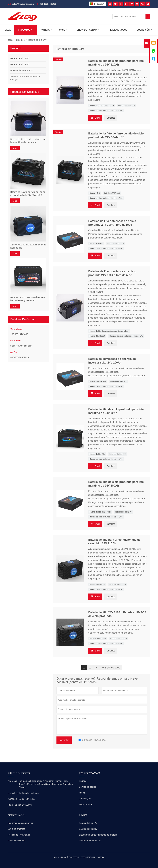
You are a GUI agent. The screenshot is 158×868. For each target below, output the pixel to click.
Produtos (25, 30)
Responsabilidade (16, 841)
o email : (12, 793)
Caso (63, 30)
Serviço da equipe (88, 787)
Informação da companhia (20, 823)
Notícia (46, 30)
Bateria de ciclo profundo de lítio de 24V (106, 111)
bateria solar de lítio (98, 381)
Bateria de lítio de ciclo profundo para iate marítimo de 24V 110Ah (28, 141)
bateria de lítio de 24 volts (100, 512)
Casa (8, 30)
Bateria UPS (95, 193)
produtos (20, 40)
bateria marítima (96, 244)
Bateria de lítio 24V (19, 64)
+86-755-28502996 (20, 357)
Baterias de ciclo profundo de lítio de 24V (126, 336)
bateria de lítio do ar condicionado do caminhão (109, 331)
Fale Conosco (119, 30)
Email (95, 117)
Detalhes (111, 118)
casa (10, 40)
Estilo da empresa (17, 829)
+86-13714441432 (48, 4)
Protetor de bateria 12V (22, 70)
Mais (15, 148)
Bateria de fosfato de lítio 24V (102, 106)
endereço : (13, 781)
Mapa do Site (85, 804)
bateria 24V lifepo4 (112, 193)
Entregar (83, 781)
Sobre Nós (144, 30)
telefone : (12, 799)
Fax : (10, 805)
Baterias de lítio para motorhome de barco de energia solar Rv (28, 299)
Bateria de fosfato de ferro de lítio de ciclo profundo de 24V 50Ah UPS (28, 194)
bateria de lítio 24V (97, 454)
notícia (82, 793)
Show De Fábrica (88, 30)
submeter (64, 740)
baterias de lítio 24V (127, 106)
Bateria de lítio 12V (19, 58)
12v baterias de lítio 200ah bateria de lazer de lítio (28, 246)
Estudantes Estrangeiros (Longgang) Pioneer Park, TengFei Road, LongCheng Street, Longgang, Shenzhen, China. (46, 784)
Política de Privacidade (19, 835)
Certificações (85, 799)
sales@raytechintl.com (23, 4)
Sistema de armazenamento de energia (98, 835)
